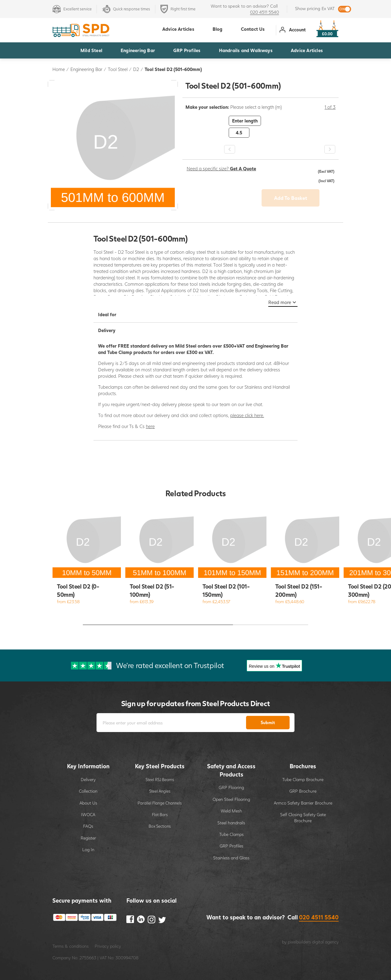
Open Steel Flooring (231, 799)
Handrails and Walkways (246, 50)
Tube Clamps (231, 834)
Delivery (88, 779)
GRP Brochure (303, 791)
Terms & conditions (70, 946)
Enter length (245, 121)
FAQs (88, 826)
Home (59, 69)
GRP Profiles (187, 50)
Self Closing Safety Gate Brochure (303, 817)
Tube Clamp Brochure (303, 779)
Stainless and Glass (231, 858)
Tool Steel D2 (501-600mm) (173, 69)
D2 (136, 69)
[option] (261, 127)
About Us (88, 803)
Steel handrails (231, 823)
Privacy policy (108, 946)
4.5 (239, 133)
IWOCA (88, 814)
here (150, 426)
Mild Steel (91, 50)
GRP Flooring (231, 787)
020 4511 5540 (264, 12)
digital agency (325, 942)
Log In (88, 849)
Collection (88, 791)
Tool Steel (118, 69)
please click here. (247, 415)
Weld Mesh (231, 811)
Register (88, 838)
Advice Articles (307, 50)
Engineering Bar (138, 50)
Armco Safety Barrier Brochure (303, 803)
